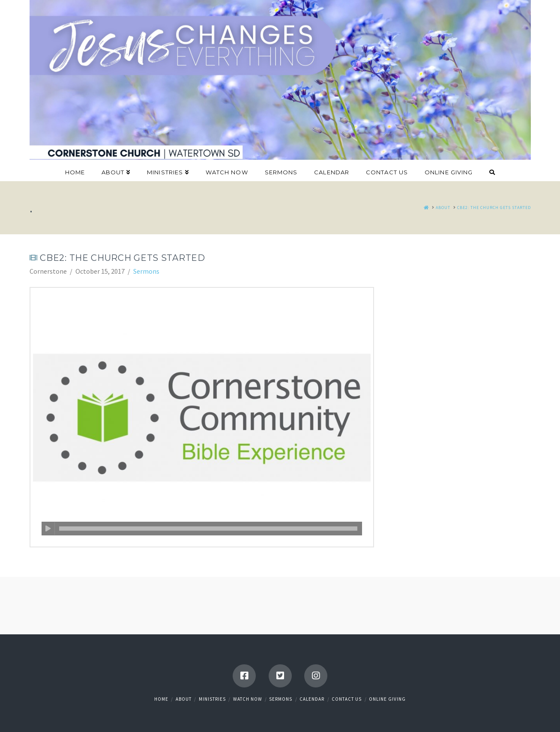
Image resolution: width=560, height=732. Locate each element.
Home (161, 699)
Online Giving (387, 699)
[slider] (208, 529)
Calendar (312, 699)
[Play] (48, 529)
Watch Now (248, 699)
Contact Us (347, 699)
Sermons (146, 271)
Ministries (212, 699)
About (184, 699)
